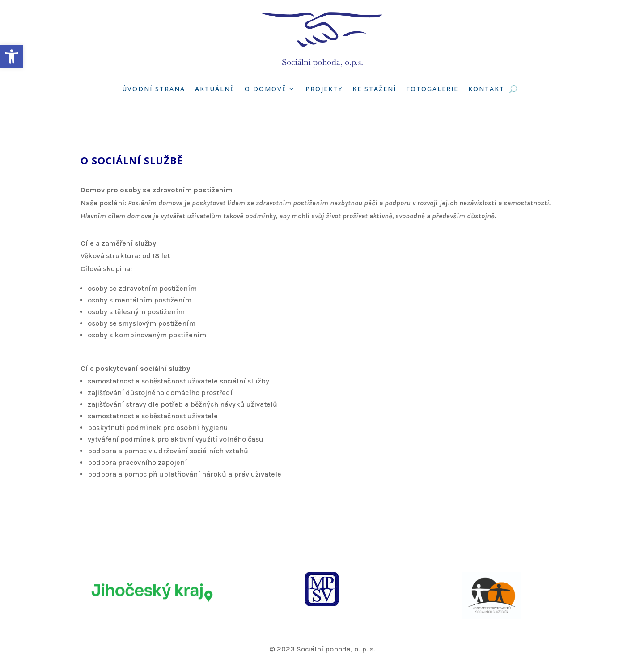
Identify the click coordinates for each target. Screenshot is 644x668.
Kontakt (486, 89)
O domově (266, 89)
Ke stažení (374, 89)
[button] (12, 56)
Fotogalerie (432, 89)
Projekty (324, 89)
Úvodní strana (154, 89)
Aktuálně (215, 89)
